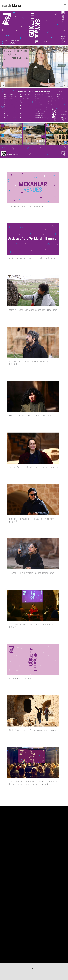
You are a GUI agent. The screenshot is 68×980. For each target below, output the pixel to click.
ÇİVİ (37, 969)
